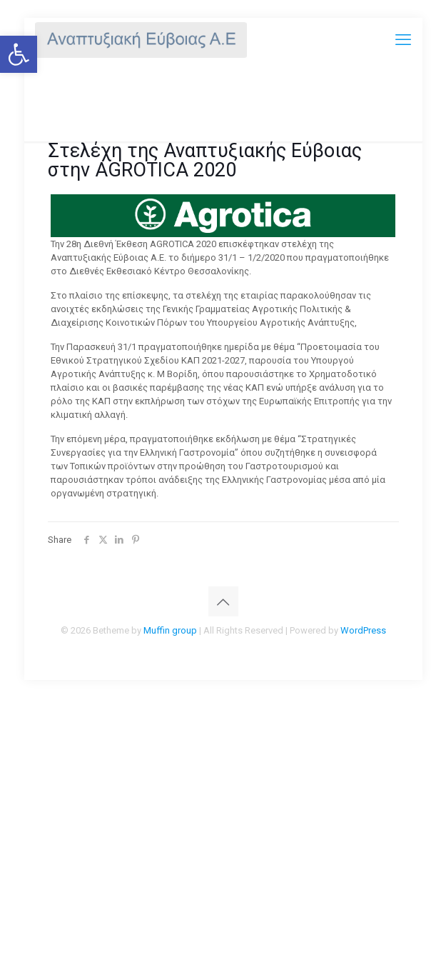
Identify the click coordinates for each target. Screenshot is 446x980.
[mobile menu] (403, 39)
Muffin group (170, 630)
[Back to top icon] (223, 601)
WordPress (363, 630)
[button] (19, 54)
